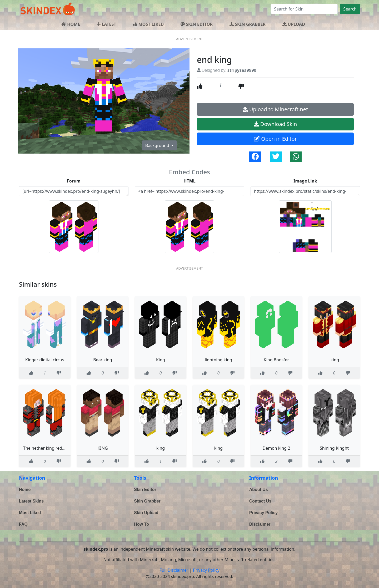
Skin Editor (145, 490)
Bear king (103, 360)
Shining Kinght (334, 448)
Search (350, 9)
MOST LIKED (149, 24)
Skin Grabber (147, 501)
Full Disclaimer (174, 570)
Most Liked (30, 513)
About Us (259, 490)
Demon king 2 (276, 448)
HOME (71, 24)
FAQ (23, 524)
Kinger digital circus (45, 360)
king (161, 448)
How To (141, 524)
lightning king (218, 360)
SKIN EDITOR (197, 24)
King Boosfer (276, 360)
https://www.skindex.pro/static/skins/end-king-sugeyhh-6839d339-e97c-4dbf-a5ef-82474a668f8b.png (305, 191)
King (161, 360)
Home (25, 490)
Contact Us (260, 501)
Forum (74, 181)
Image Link (305, 181)
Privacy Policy (264, 513)
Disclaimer (260, 524)
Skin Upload (146, 513)
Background (158, 145)
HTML (189, 181)
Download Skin (275, 124)
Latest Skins (31, 501)
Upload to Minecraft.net (275, 109)
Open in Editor (275, 139)
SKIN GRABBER (248, 24)
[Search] (304, 9)
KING (103, 448)
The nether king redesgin (48, 448)
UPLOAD (294, 24)
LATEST (106, 24)
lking (334, 360)
